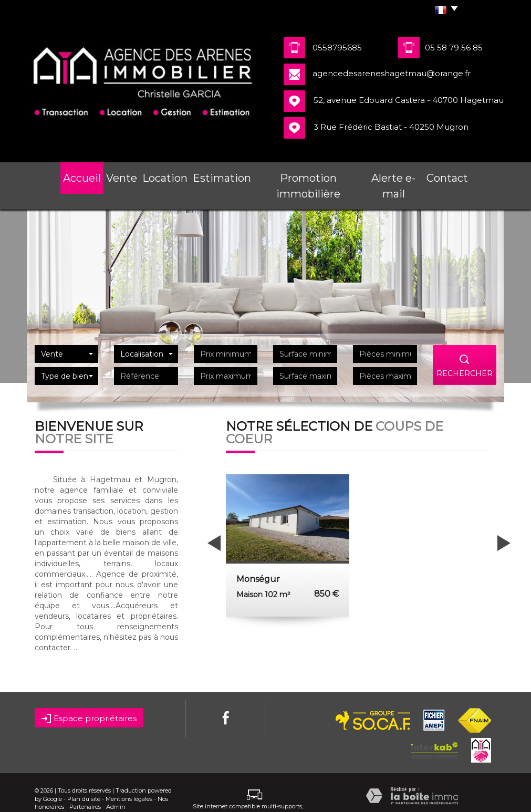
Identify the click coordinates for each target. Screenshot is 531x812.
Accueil (76, 175)
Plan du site (84, 778)
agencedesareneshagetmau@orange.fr (392, 73)
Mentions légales (129, 778)
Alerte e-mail (395, 175)
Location (168, 175)
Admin (116, 786)
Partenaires (85, 786)
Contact (453, 175)
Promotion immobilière (308, 175)
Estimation (225, 175)
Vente (121, 175)
